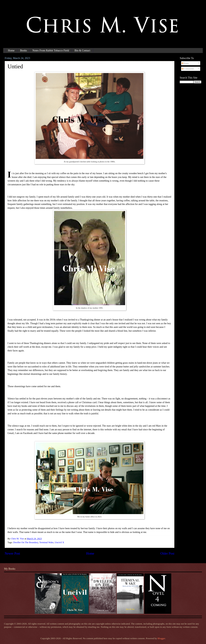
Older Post (167, 553)
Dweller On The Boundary (26, 542)
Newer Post (12, 553)
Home (11, 50)
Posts (185, 63)
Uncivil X (59, 542)
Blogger (161, 638)
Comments (188, 69)
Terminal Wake (46, 542)
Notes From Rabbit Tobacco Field (51, 50)
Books (23, 50)
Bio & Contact (82, 50)
